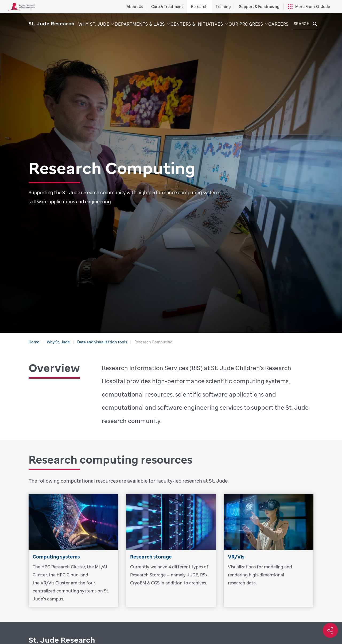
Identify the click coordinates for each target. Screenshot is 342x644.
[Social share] (330, 630)
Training (223, 7)
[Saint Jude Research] (52, 24)
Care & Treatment (167, 7)
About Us (135, 7)
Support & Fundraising (259, 7)
